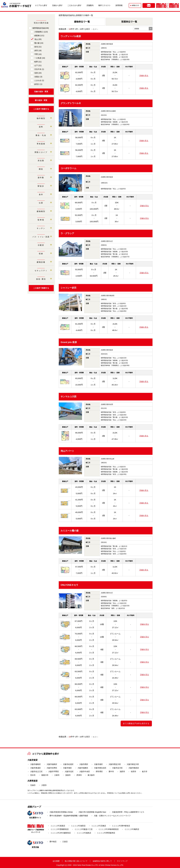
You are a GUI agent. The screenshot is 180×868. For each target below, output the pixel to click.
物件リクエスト (104, 5)
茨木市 (33, 775)
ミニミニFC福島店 (84, 833)
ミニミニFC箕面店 (58, 826)
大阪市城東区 (83, 768)
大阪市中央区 (85, 772)
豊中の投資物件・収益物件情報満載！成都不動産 (69, 816)
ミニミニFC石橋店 (99, 826)
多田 (38, 50)
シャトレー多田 (68, 288)
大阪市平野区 (54, 772)
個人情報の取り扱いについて (76, 861)
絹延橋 (39, 36)
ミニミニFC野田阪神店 (106, 833)
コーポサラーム (68, 168)
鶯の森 (39, 43)
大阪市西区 (84, 764)
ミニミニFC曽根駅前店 (60, 829)
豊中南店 (53, 842)
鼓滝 (38, 47)
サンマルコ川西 (68, 397)
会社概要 (56, 861)
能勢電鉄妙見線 (41, 28)
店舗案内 (90, 5)
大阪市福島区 (52, 764)
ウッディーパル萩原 (71, 36)
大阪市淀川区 (117, 768)
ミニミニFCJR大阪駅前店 (61, 833)
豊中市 (111, 772)
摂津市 (79, 775)
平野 (38, 54)
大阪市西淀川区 (115, 764)
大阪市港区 (98, 764)
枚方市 (145, 772)
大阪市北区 (69, 772)
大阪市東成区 (35, 768)
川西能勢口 (41, 32)
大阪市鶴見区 (134, 768)
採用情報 (119, 5)
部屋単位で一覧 (129, 22)
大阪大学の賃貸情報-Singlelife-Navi (92, 812)
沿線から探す (57, 5)
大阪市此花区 (68, 764)
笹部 (38, 73)
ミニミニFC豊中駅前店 (121, 826)
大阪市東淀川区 (133, 764)
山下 (38, 65)
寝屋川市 (45, 775)
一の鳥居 (40, 58)
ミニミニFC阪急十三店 (84, 829)
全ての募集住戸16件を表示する (136, 723)
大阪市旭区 (67, 768)
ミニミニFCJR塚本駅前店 (108, 829)
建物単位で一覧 (82, 22)
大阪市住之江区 (36, 772)
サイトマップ (122, 861)
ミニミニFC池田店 (78, 826)
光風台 (38, 77)
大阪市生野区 (52, 768)
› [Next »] (98, 29)
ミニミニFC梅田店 (132, 829)
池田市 (122, 772)
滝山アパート (67, 451)
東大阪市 (91, 775)
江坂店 (65, 842)
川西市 (44, 785)
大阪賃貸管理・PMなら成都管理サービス (128, 812)
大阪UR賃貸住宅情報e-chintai (61, 812)
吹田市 (133, 772)
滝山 (38, 39)
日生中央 (39, 69)
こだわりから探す (74, 5)
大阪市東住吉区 (100, 768)
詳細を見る (144, 76)
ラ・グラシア (67, 233)
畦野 (38, 62)
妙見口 (38, 84)
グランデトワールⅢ (71, 103)
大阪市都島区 (35, 764)
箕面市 (68, 775)
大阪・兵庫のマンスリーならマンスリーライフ (112, 816)
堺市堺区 (99, 772)
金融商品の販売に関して (102, 861)
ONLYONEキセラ (69, 585)
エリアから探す (41, 5)
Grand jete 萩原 (69, 342)
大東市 (57, 775)
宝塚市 (33, 785)
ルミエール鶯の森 (70, 531)
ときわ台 (39, 80)
